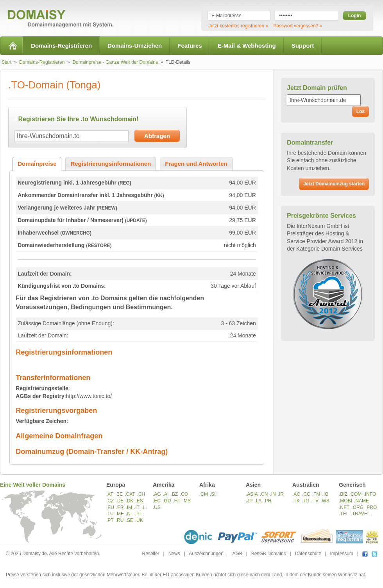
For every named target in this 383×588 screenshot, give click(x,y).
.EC (157, 501)
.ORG (357, 507)
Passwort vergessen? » (298, 26)
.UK (139, 520)
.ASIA (252, 494)
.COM (355, 494)
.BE (119, 494)
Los (361, 111)
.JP (249, 501)
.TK (296, 501)
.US (157, 507)
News (174, 554)
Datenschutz (308, 554)
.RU (120, 520)
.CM (204, 494)
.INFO (370, 494)
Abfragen (157, 136)
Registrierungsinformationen (111, 164)
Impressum (342, 554)
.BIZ (343, 494)
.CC (306, 494)
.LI (144, 507)
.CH (141, 494)
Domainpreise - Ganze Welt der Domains (115, 62)
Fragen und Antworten (196, 164)
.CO (184, 494)
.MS (187, 501)
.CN (264, 494)
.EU (110, 507)
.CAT (130, 494)
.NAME (362, 501)
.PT (110, 520)
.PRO (371, 507)
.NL (130, 514)
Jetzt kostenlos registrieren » (238, 26)
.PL (139, 514)
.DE (120, 501)
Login (355, 16)
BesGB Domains (269, 554)
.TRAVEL (360, 514)
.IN (273, 494)
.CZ (110, 501)
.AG (157, 494)
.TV (315, 501)
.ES (139, 501)
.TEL (344, 514)
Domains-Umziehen (135, 46)
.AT (110, 494)
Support (303, 46)
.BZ (174, 494)
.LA (258, 501)
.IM (129, 507)
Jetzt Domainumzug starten (334, 184)
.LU (110, 514)
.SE (129, 520)
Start (6, 62)
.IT (137, 507)
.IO (325, 494)
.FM (316, 494)
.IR (281, 494)
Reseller (151, 554)
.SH (214, 494)
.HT (176, 501)
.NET (344, 507)
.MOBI (345, 501)
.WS (325, 501)
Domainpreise (37, 164)
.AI (166, 494)
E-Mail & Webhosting (247, 46)
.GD (167, 501)
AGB (237, 554)
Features (190, 46)
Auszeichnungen (206, 554)
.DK (129, 501)
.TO (306, 501)
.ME (120, 514)
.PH (267, 501)
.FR (120, 507)
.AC (296, 494)
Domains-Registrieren (61, 46)
